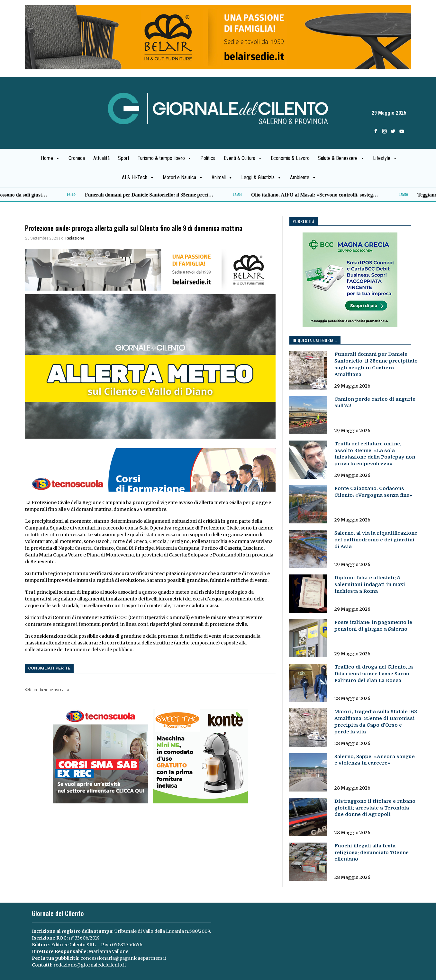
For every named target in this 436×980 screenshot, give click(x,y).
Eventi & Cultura (243, 158)
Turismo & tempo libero (165, 158)
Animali (222, 178)
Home (50, 158)
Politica (208, 158)
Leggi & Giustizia (261, 178)
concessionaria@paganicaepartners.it (123, 958)
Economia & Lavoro (290, 158)
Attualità (101, 158)
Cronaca (77, 158)
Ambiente (303, 178)
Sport (124, 158)
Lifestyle (385, 158)
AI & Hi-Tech (138, 178)
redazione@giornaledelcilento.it (90, 965)
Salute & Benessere (341, 158)
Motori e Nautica (183, 178)
